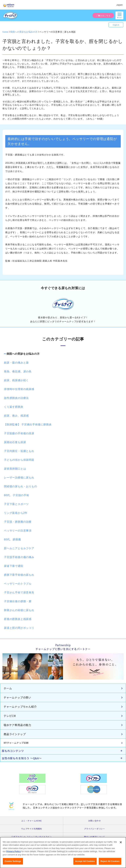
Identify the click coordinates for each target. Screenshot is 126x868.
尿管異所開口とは (15, 469)
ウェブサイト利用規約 (31, 829)
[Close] (121, 845)
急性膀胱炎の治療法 (16, 398)
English (116, 25)
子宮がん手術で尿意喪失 (19, 593)
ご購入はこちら (103, 15)
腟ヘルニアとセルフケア (19, 548)
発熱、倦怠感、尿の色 (18, 371)
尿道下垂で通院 (14, 566)
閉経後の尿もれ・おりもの (21, 486)
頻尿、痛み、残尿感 (16, 416)
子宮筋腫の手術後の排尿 (19, 433)
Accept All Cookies (85, 864)
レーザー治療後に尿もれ (19, 478)
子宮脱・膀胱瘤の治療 (18, 522)
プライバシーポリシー (94, 829)
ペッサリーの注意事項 (18, 531)
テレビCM (10, 716)
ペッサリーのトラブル (18, 584)
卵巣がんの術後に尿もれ (19, 610)
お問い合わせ (95, 821)
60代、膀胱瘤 (12, 539)
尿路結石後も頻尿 (15, 442)
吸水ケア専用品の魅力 (17, 725)
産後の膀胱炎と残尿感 (18, 619)
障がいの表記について (94, 837)
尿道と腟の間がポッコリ (19, 628)
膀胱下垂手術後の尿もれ (19, 575)
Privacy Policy (13, 854)
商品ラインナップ (15, 734)
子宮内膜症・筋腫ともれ (19, 451)
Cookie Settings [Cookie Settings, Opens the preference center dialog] (13, 864)
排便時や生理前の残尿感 (19, 389)
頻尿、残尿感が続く (16, 380)
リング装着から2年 (16, 513)
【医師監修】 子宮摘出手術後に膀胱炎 (28, 425)
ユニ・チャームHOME (31, 821)
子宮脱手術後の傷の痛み (19, 557)
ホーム (8, 688)
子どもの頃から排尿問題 (19, 460)
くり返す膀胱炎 (14, 407)
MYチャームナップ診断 (16, 743)
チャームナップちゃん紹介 (20, 707)
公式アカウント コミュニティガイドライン (31, 837)
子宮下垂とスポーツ (16, 504)
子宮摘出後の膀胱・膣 (18, 601)
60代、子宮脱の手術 (17, 495)
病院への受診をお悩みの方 (23, 354)
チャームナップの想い (17, 697)
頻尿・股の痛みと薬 (16, 363)
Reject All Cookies (110, 864)
